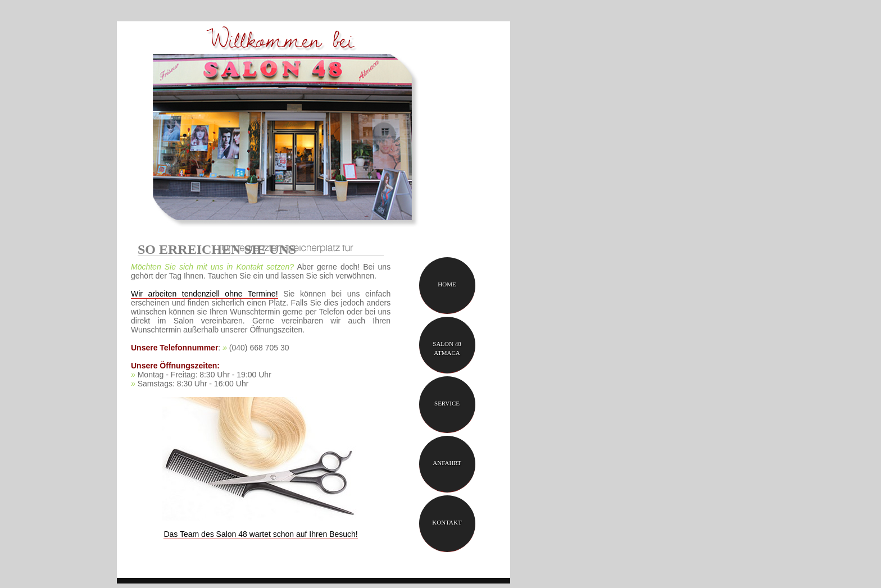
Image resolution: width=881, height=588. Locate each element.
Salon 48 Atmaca (447, 348)
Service (447, 403)
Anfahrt (447, 463)
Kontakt (447, 522)
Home (447, 284)
